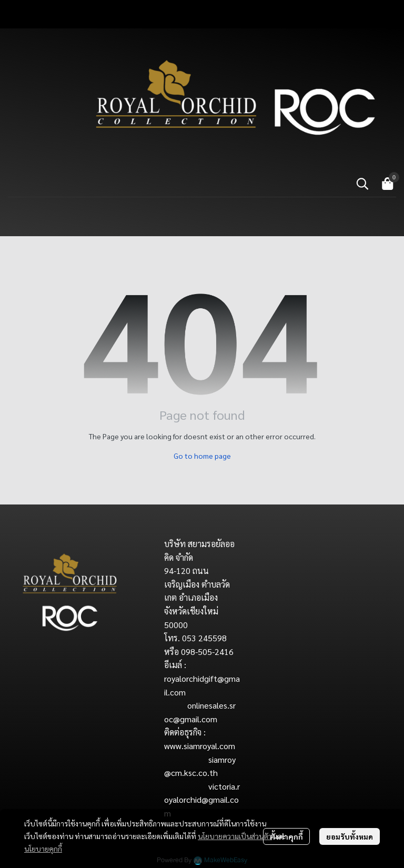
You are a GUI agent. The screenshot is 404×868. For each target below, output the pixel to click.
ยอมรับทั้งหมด (350, 836)
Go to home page (202, 456)
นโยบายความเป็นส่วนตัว (235, 836)
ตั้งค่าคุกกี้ (286, 836)
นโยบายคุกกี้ (43, 849)
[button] (362, 184)
